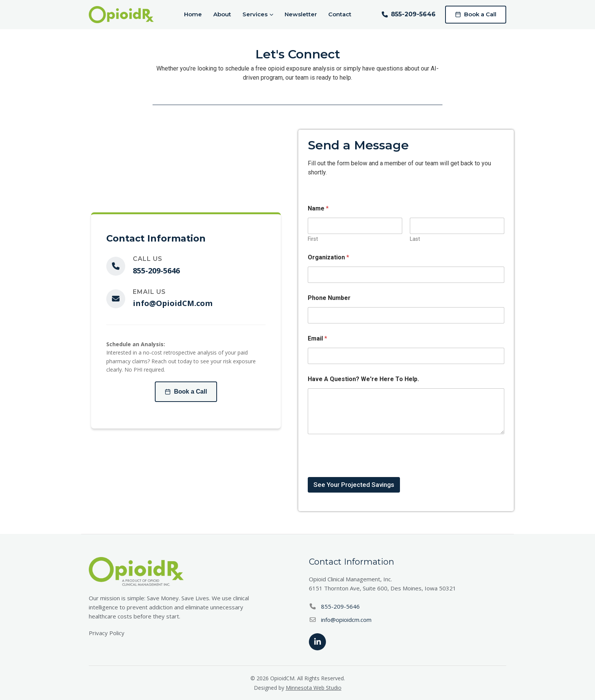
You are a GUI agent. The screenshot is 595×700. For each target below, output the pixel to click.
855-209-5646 (409, 14)
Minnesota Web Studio (314, 688)
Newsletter (301, 14)
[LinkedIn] (317, 642)
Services (258, 14)
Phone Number (329, 298)
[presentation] (365, 472)
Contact (340, 14)
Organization (328, 257)
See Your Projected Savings (354, 485)
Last (415, 239)
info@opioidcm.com (346, 620)
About (222, 14)
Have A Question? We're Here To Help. (363, 379)
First (313, 239)
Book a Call (476, 14)
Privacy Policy (107, 633)
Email (317, 338)
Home (193, 14)
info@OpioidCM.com (173, 303)
